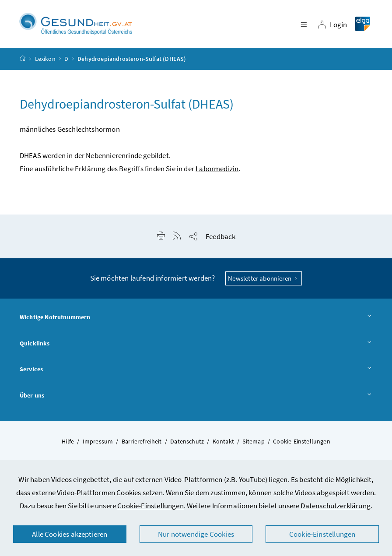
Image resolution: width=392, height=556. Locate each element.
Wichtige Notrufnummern (196, 317)
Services (196, 369)
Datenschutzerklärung (336, 506)
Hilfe (68, 441)
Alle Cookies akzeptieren (70, 534)
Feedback (220, 236)
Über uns (196, 396)
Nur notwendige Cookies (196, 534)
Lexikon (45, 59)
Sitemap (253, 441)
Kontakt (223, 441)
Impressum (98, 441)
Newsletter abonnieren (264, 278)
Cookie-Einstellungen (150, 506)
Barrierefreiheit (142, 441)
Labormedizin (217, 169)
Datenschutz (187, 441)
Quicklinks (196, 344)
